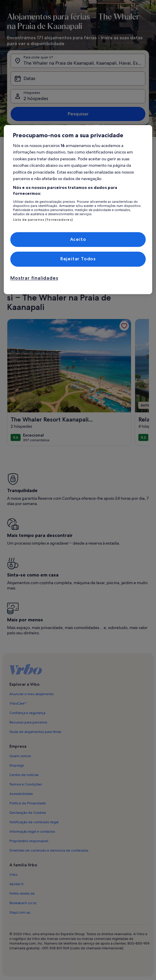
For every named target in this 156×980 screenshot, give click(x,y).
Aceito (78, 239)
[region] (78, 209)
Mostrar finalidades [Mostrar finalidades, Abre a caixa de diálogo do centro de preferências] (34, 278)
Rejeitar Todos (78, 259)
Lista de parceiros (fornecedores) (43, 220)
